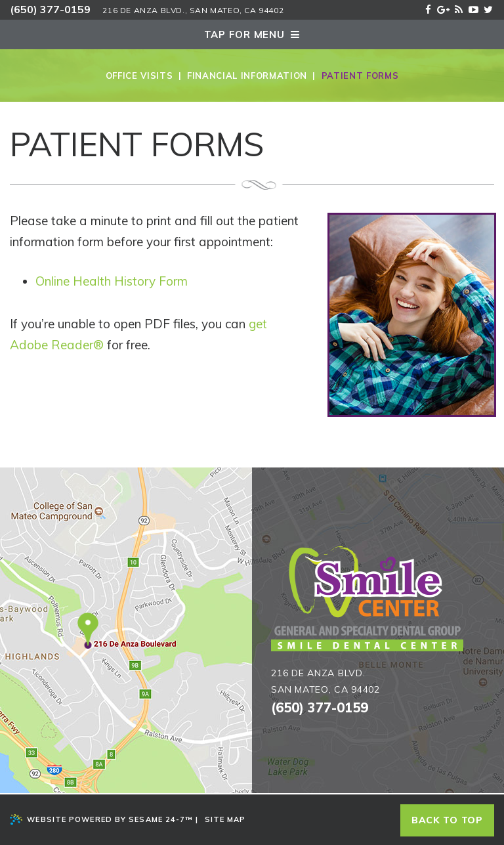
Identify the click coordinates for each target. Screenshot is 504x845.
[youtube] (473, 8)
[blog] (459, 8)
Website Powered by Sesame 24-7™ (101, 819)
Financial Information (247, 76)
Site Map (225, 819)
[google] (443, 8)
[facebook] (428, 8)
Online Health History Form (112, 281)
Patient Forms (360, 76)
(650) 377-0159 (50, 9)
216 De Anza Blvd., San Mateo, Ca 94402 (193, 10)
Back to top (447, 820)
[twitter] (488, 8)
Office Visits (139, 76)
